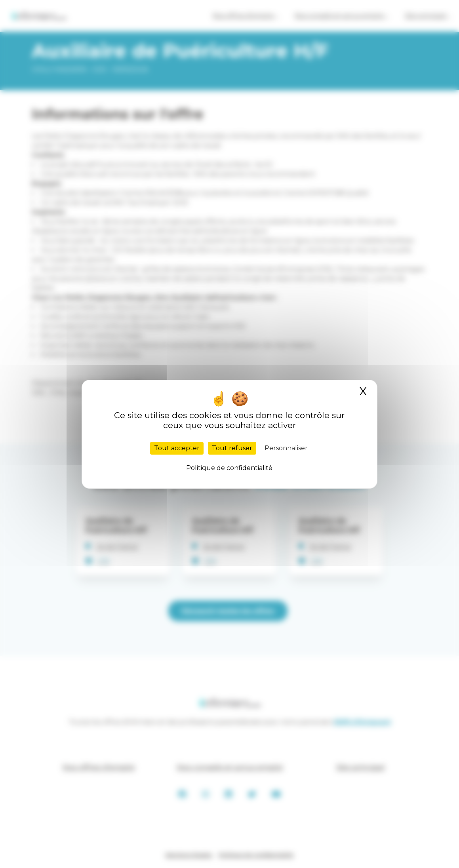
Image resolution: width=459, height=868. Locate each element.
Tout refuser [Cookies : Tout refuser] (232, 448)
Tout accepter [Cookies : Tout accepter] (177, 448)
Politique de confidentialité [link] (229, 468)
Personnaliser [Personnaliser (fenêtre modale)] (286, 448)
